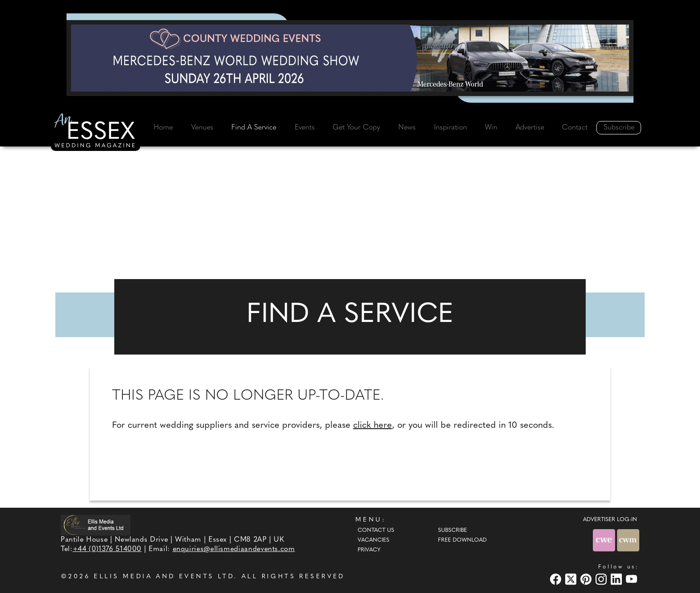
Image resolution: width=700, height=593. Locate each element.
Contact (575, 128)
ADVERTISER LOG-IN (610, 520)
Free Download (462, 540)
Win (491, 128)
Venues (202, 128)
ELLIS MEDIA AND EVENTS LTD (164, 577)
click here (373, 426)
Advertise (530, 128)
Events (305, 128)
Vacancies (373, 540)
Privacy (369, 550)
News (407, 128)
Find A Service (254, 128)
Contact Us (376, 530)
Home (163, 128)
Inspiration (450, 128)
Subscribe (619, 128)
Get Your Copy (356, 128)
